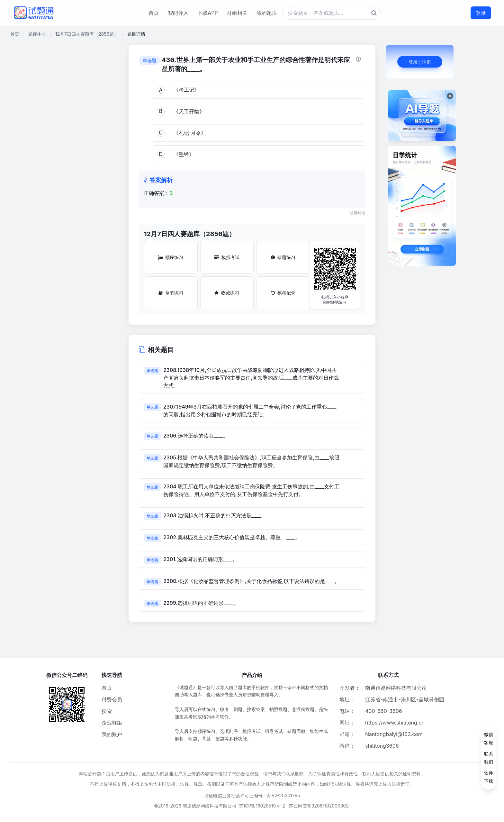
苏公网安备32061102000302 (319, 806)
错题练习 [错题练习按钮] (283, 257)
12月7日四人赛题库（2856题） (87, 34)
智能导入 (178, 13)
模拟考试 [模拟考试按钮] (227, 257)
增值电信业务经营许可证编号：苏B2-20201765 (252, 795)
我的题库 (267, 13)
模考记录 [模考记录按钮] (283, 293)
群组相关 (237, 13)
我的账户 (112, 734)
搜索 (107, 711)
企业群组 (112, 723)
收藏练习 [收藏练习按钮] (227, 293)
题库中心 (37, 34)
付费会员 (112, 699)
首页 (154, 13)
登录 (481, 13)
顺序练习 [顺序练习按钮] (171, 257)
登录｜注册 (420, 62)
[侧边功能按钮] (489, 758)
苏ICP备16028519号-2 (262, 806)
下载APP (207, 13)
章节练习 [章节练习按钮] (171, 293)
